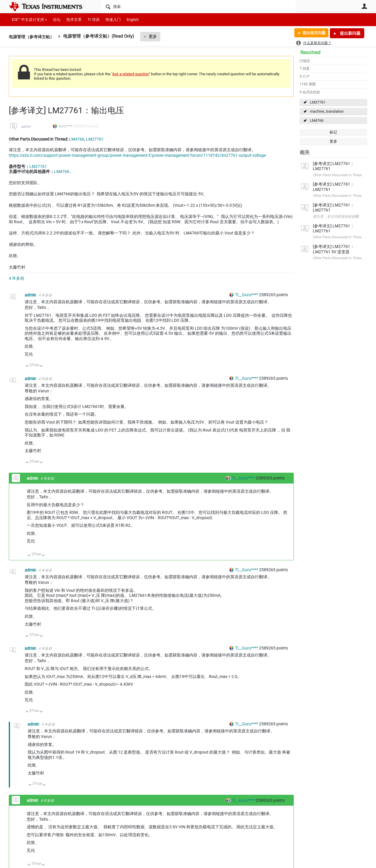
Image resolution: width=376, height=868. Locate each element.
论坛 (57, 20)
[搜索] (198, 6)
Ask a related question (131, 74)
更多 (156, 36)
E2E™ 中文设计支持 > (29, 20)
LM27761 (318, 102)
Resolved (310, 52)
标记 (333, 132)
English (133, 20)
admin (26, 126)
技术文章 (74, 20)
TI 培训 (94, 20)
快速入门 (113, 20)
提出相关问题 (312, 33)
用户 (364, 6)
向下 (41, 366)
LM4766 (317, 120)
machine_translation (327, 111)
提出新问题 (350, 33)
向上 (27, 366)
